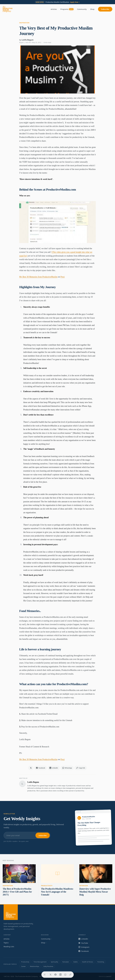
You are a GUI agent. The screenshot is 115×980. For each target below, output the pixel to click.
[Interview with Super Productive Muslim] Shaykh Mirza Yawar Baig (95, 892)
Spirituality (55, 962)
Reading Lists (9, 946)
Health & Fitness (87, 962)
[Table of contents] (45, 975)
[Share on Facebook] (55, 975)
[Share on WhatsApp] (65, 975)
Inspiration (24, 23)
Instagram (84, 947)
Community (82, 9)
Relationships (35, 966)
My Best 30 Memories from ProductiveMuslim (38, 277)
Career (23, 966)
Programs (67, 9)
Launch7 (109, 976)
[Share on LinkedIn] (60, 975)
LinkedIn (83, 939)
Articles (54, 9)
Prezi (63, 277)
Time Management (40, 962)
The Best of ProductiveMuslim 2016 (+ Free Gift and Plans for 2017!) (17, 892)
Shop (92, 9)
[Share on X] (51, 975)
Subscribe (105, 9)
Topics (6, 943)
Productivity (47, 886)
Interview (84, 886)
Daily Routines (48, 966)
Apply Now (75, 2)
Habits (75, 962)
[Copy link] (70, 975)
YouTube (83, 943)
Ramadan (66, 962)
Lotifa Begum (28, 40)
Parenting (101, 962)
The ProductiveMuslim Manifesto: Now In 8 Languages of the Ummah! (57, 892)
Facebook (84, 951)
